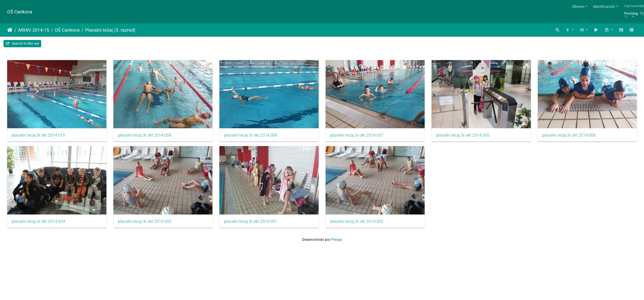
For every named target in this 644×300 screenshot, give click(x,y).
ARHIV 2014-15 (34, 30)
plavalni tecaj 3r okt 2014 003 (251, 222)
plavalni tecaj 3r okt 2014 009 (251, 135)
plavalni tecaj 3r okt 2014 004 (145, 222)
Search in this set (22, 43)
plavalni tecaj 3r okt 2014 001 (357, 222)
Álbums (578, 7)
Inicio (10, 30)
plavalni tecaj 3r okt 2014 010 (38, 135)
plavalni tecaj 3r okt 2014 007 (357, 135)
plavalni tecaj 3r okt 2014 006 (38, 222)
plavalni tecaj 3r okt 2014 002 (463, 222)
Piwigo (337, 240)
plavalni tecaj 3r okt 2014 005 (463, 135)
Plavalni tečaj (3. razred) (110, 30)
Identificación (604, 7)
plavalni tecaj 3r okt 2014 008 (145, 135)
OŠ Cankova (20, 12)
